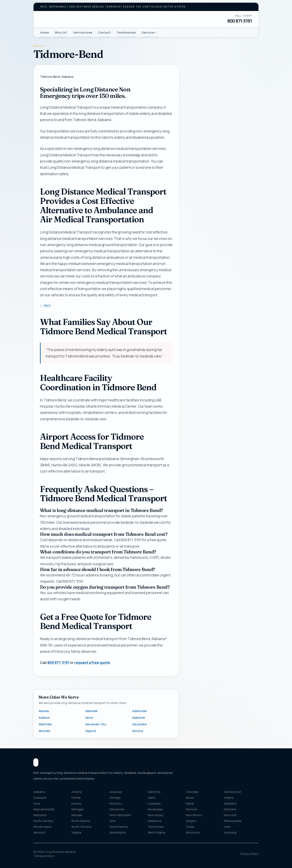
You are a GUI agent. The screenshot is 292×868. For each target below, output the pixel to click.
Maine (190, 803)
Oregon (191, 821)
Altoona (138, 731)
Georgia (115, 798)
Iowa (37, 803)
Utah (227, 827)
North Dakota (81, 821)
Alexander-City (96, 724)
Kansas (76, 803)
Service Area (83, 32)
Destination (203, 264)
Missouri (192, 809)
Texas (190, 827)
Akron (89, 718)
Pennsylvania (233, 821)
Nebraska (40, 815)
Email (194, 187)
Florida (76, 798)
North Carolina (43, 821)
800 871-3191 (240, 21)
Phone (195, 166)
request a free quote (92, 663)
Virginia (76, 832)
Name (194, 146)
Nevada (77, 815)
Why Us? (61, 32)
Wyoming (230, 832)
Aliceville (44, 731)
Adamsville (139, 711)
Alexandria (139, 724)
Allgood (91, 731)
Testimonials (126, 32)
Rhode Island (42, 827)
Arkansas (116, 792)
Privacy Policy (250, 854)
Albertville (45, 724)
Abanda (44, 711)
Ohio (113, 821)
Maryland (230, 803)
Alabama (39, 792)
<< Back (45, 305)
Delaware (40, 798)
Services (150, 32)
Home (45, 32)
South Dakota (119, 827)
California (154, 792)
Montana (230, 809)
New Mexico (194, 815)
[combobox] (222, 244)
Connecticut (232, 792)
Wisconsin (193, 832)
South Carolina (81, 827)
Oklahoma (154, 821)
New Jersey (156, 815)
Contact (104, 32)
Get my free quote (222, 331)
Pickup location (205, 235)
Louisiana (154, 803)
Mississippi (155, 809)
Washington (118, 832)
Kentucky (116, 803)
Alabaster (139, 718)
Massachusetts (44, 809)
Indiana (229, 798)
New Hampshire (120, 815)
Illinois (190, 798)
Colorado (192, 792)
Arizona (77, 792)
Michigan (78, 809)
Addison (44, 718)
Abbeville (91, 711)
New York (230, 815)
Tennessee (156, 827)
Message (209, 293)
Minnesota (117, 809)
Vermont (39, 832)
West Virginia (156, 832)
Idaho (151, 798)
